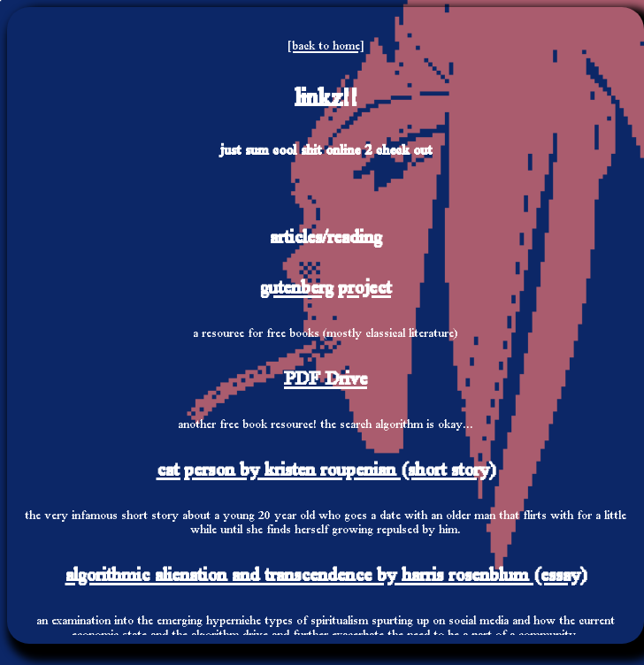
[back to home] (326, 45)
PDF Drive (326, 378)
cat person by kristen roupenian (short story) (326, 469)
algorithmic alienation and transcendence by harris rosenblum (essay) (326, 574)
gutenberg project (326, 287)
